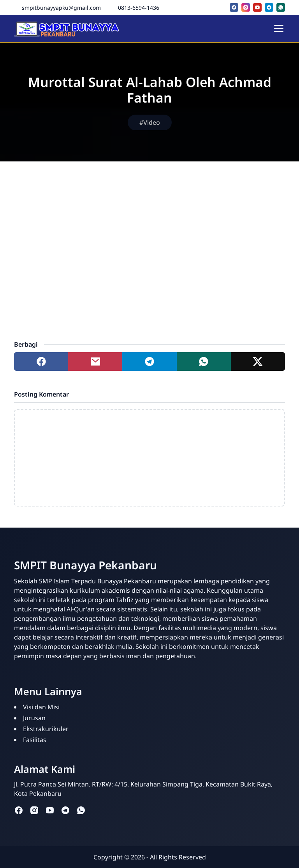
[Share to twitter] (258, 361)
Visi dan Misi (41, 707)
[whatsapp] (281, 7)
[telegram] (269, 7)
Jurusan (34, 718)
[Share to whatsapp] (204, 361)
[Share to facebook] (41, 361)
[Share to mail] (95, 361)
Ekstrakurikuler (46, 729)
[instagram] (246, 7)
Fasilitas (35, 740)
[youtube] (257, 7)
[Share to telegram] (149, 361)
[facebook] (234, 7)
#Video (150, 122)
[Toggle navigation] (279, 28)
